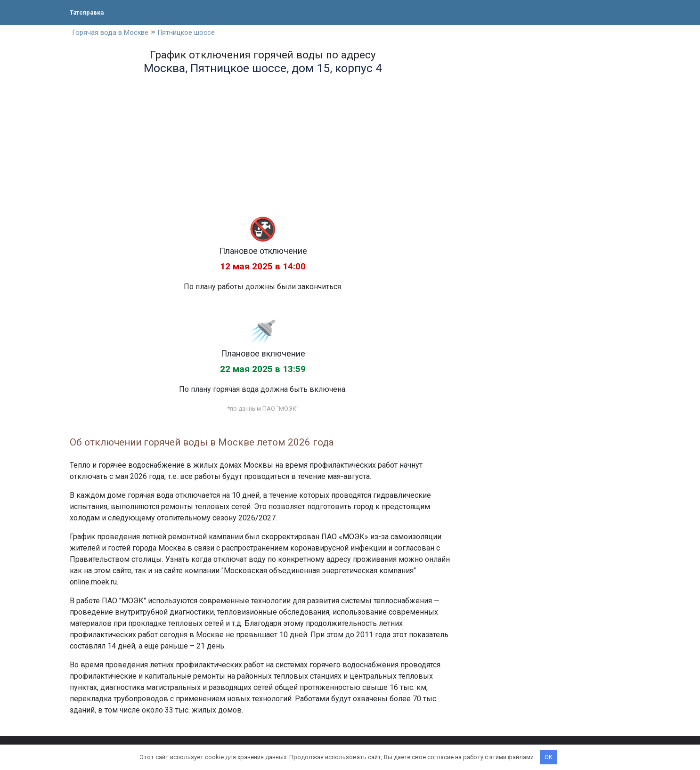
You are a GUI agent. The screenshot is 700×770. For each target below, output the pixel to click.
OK (549, 757)
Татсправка (91, 12)
